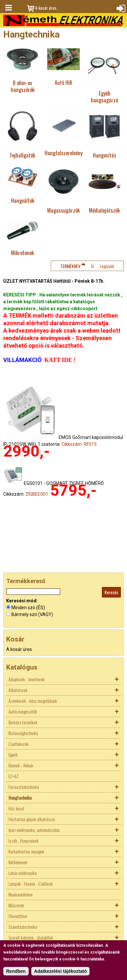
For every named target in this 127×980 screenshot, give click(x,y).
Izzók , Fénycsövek (23, 841)
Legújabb (107, 266)
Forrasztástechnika (24, 787)
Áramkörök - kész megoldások (33, 701)
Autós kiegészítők (23, 711)
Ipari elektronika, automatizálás (34, 830)
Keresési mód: (22, 601)
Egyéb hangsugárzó (104, 97)
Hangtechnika (20, 798)
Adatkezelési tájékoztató (61, 971)
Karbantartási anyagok (26, 851)
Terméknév (70, 266)
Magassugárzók (63, 210)
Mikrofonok (22, 253)
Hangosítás (105, 155)
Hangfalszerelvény (63, 153)
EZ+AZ (14, 776)
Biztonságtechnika (23, 733)
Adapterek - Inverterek (27, 679)
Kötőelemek (18, 862)
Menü (8, 8)
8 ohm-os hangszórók (23, 86)
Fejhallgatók (23, 155)
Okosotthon (18, 916)
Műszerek (16, 905)
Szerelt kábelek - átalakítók (31, 937)
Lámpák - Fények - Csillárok (31, 884)
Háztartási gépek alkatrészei (32, 819)
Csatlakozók (19, 744)
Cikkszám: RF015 (79, 444)
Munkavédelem (21, 894)
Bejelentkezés (120, 8)
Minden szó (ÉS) (28, 608)
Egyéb (13, 754)
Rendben (16, 971)
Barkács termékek (23, 722)
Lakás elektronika (23, 873)
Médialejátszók (104, 210)
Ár (93, 266)
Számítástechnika (23, 927)
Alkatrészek (18, 690)
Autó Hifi (63, 82)
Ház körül (16, 808)
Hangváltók (23, 200)
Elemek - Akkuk (21, 765)
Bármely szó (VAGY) (32, 614)
